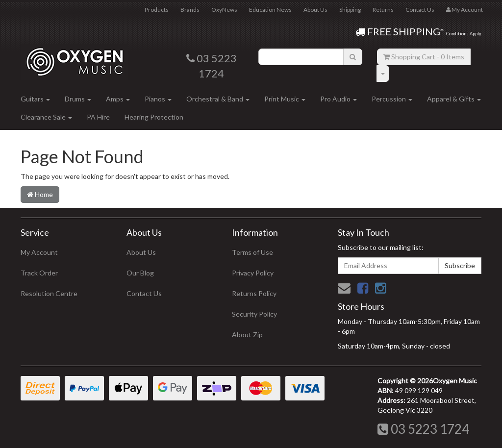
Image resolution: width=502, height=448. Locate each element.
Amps (118, 99)
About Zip (247, 335)
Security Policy (254, 314)
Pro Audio (339, 99)
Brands (190, 10)
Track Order (39, 273)
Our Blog (140, 273)
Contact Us (420, 10)
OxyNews (224, 10)
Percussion (392, 99)
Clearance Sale (46, 117)
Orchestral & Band (218, 99)
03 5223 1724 (423, 429)
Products (157, 10)
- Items (424, 57)
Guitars (35, 99)
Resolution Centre (49, 293)
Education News (270, 10)
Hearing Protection (154, 117)
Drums (78, 99)
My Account (39, 252)
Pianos (158, 99)
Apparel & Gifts (454, 99)
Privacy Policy (253, 273)
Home (40, 194)
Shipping (350, 10)
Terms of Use (252, 252)
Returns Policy (254, 293)
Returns (383, 10)
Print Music (285, 99)
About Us (315, 10)
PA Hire (98, 117)
